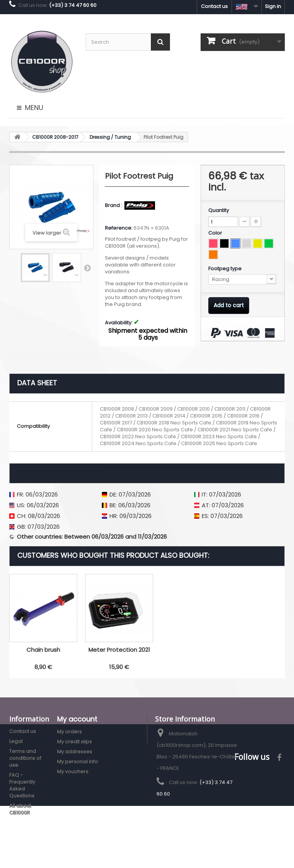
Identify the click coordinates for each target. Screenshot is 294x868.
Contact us (214, 6)
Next (87, 268)
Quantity (219, 210)
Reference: (119, 228)
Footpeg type (225, 269)
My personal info (78, 762)
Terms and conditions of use (25, 758)
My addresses (75, 752)
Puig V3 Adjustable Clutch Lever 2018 (43, 653)
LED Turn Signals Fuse (119, 650)
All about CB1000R (20, 809)
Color (216, 233)
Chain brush (195, 650)
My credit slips (74, 742)
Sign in (273, 6)
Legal (16, 741)
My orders (69, 732)
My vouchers (73, 772)
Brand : (114, 205)
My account (77, 719)
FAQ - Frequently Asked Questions (22, 785)
